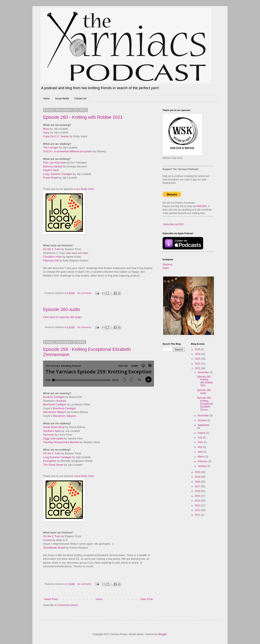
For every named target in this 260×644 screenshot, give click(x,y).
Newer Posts (51, 599)
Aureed (47, 540)
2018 (198, 482)
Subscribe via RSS (173, 224)
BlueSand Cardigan (55, 404)
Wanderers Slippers (55, 412)
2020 (198, 472)
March (201, 457)
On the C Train (52, 249)
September (204, 425)
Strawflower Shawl (54, 548)
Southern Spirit (52, 431)
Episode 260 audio (62, 309)
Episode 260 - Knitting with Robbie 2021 (83, 117)
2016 (198, 491)
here (74, 253)
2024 (198, 354)
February (203, 461)
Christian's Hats (52, 257)
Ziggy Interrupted (53, 438)
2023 (198, 359)
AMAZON (202, 206)
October (202, 420)
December (204, 372)
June (201, 442)
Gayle (166, 268)
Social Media (62, 99)
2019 (198, 477)
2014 (198, 501)
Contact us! (81, 99)
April (200, 452)
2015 (198, 496)
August (202, 433)
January (202, 466)
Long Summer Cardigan (57, 457)
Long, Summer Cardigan (58, 174)
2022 (198, 364)
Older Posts (147, 599)
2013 (198, 506)
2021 (198, 368)
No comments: (85, 293)
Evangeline (50, 461)
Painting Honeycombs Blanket (61, 442)
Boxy (46, 129)
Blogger (163, 634)
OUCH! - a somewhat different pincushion (68, 151)
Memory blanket (53, 166)
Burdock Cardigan (54, 397)
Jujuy (46, 132)
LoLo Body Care (84, 189)
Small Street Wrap (54, 427)
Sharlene (167, 264)
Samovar (48, 435)
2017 (198, 486)
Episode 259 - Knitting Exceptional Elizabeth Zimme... (205, 404)
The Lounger (51, 148)
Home (47, 99)
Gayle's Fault (51, 170)
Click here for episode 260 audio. (63, 317)
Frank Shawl (50, 178)
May (200, 447)
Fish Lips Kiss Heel (54, 163)
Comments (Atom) (68, 605)
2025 (198, 349)
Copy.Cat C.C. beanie (56, 136)
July (200, 438)
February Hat (51, 261)
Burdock (61, 401)
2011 (198, 515)
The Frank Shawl (53, 465)
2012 (198, 510)
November (204, 416)
